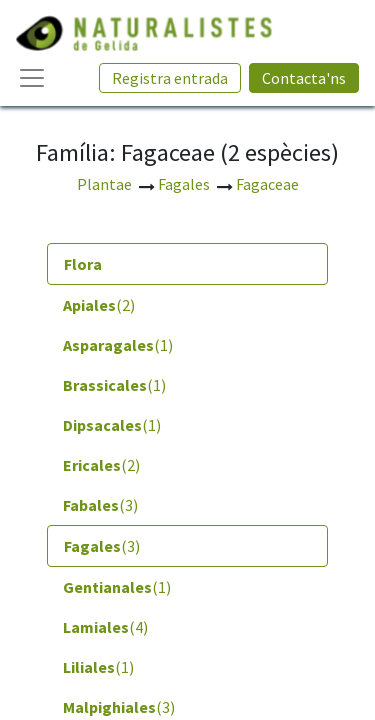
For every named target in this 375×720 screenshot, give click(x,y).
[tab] (187, 264)
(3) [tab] (100, 505)
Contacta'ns (304, 78)
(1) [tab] (118, 345)
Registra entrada (170, 78)
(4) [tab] (105, 627)
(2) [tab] (99, 305)
